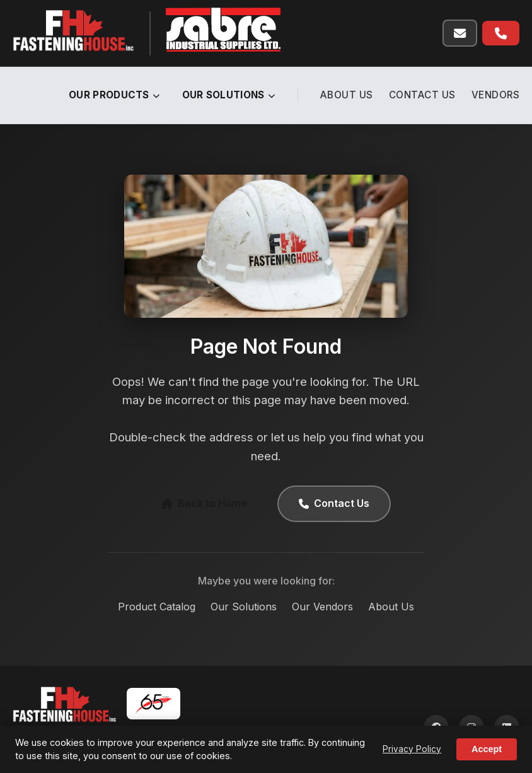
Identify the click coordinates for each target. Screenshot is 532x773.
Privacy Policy (412, 749)
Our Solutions (229, 95)
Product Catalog (157, 607)
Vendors (496, 95)
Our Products (114, 95)
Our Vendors (322, 607)
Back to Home (204, 503)
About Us (347, 95)
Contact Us (422, 95)
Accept (487, 749)
